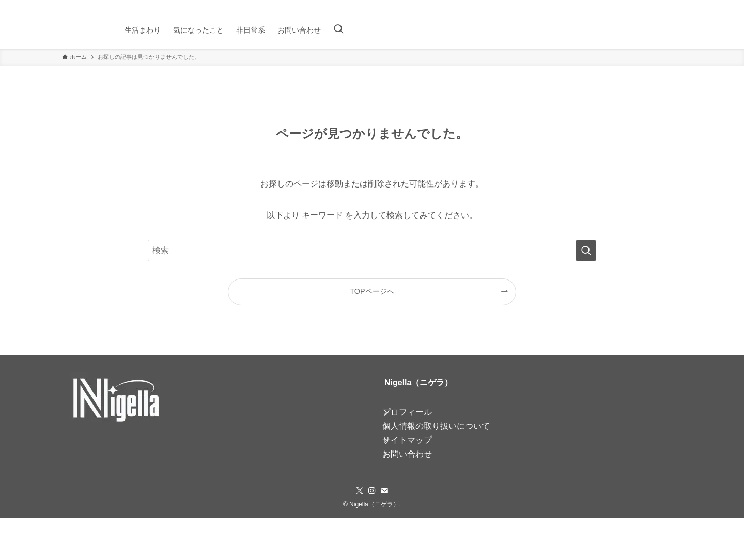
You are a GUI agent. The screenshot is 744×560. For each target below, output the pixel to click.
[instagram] (662, 6)
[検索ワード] (372, 251)
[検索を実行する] (586, 251)
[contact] (675, 6)
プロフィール (417, 417)
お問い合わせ (417, 491)
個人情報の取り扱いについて (446, 441)
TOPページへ (372, 291)
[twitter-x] (648, 6)
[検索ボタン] (338, 30)
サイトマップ (417, 466)
